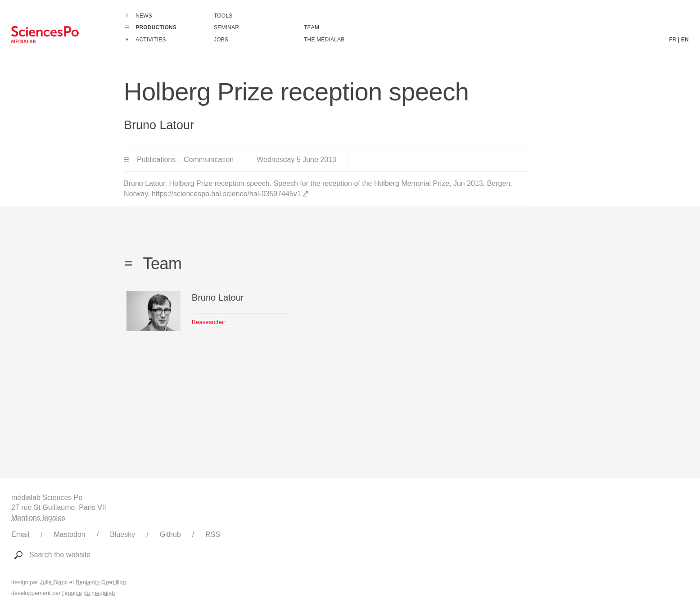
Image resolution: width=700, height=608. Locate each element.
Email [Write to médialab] (20, 534)
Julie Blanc (54, 582)
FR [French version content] (673, 40)
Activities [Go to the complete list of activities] (151, 40)
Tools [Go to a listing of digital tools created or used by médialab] (223, 16)
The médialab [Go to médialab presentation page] (324, 40)
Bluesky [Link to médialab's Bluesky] (122, 534)
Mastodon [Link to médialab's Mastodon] (69, 534)
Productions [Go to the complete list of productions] (156, 27)
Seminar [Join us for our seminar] (226, 27)
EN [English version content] (685, 40)
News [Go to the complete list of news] (144, 16)
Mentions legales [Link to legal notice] (38, 518)
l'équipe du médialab (88, 593)
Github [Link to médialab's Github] (170, 534)
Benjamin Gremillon (101, 582)
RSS (213, 534)
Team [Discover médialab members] (312, 27)
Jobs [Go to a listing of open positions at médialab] (221, 40)
